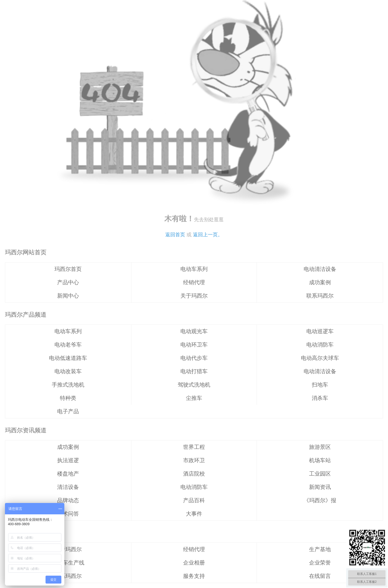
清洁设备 (68, 487)
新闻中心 (68, 296)
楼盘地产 (68, 474)
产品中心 (68, 282)
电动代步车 (194, 358)
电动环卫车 (194, 345)
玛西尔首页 (68, 269)
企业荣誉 (320, 563)
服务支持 (194, 576)
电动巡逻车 (320, 331)
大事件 (194, 514)
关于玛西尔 (194, 296)
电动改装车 (68, 371)
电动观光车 (194, 331)
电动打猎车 (194, 371)
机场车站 (320, 460)
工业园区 (320, 474)
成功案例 (320, 282)
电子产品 (68, 411)
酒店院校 (194, 474)
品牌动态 (68, 500)
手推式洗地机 (68, 385)
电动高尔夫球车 (320, 358)
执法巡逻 (68, 460)
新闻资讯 (320, 487)
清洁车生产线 (68, 563)
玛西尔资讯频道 (26, 430)
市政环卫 (194, 460)
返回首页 (175, 235)
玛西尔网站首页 (26, 252)
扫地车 (320, 385)
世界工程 (194, 447)
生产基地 (320, 549)
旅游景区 (320, 447)
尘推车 (194, 398)
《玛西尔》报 (320, 500)
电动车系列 (194, 269)
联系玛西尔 (320, 296)
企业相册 (194, 563)
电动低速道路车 (68, 358)
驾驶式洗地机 (194, 385)
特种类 (68, 398)
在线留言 (320, 576)
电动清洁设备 (320, 269)
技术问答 (68, 514)
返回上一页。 (208, 235)
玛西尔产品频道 (26, 315)
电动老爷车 (68, 345)
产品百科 (194, 500)
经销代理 (194, 282)
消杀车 (320, 398)
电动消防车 (320, 345)
